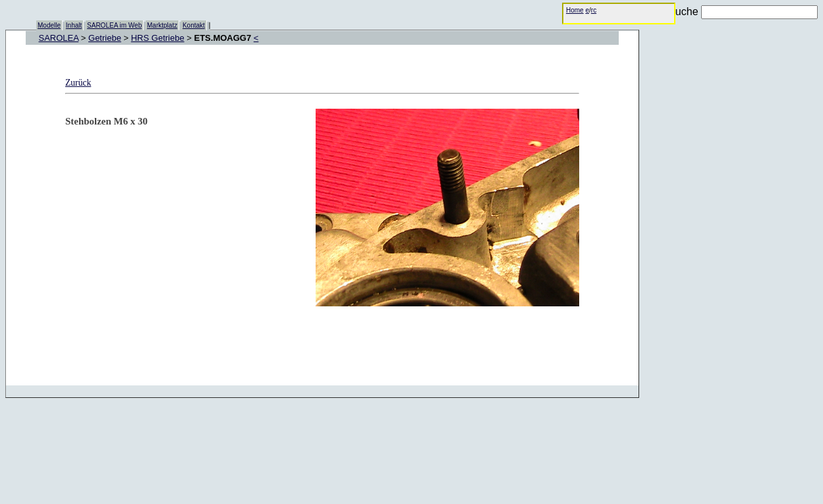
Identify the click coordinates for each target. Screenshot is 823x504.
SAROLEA (59, 38)
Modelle (49, 25)
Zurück (78, 83)
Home (575, 10)
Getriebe (105, 38)
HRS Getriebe (158, 38)
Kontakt (194, 25)
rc (594, 10)
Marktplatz (162, 25)
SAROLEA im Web (114, 25)
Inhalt (74, 25)
